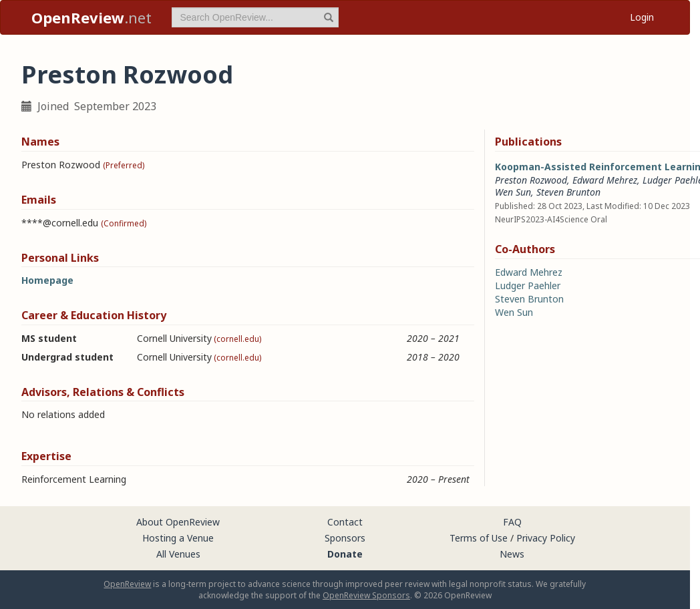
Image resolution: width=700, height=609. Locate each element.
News (512, 554)
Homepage (47, 280)
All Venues (178, 554)
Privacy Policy (546, 538)
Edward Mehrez (605, 180)
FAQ (512, 522)
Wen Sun (513, 192)
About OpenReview (178, 522)
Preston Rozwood (531, 180)
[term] (255, 17)
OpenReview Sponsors (366, 595)
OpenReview (127, 584)
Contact (345, 522)
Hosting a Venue (178, 538)
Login (642, 17)
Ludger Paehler (528, 285)
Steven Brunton (568, 192)
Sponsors (345, 538)
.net (92, 17)
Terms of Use (479, 538)
